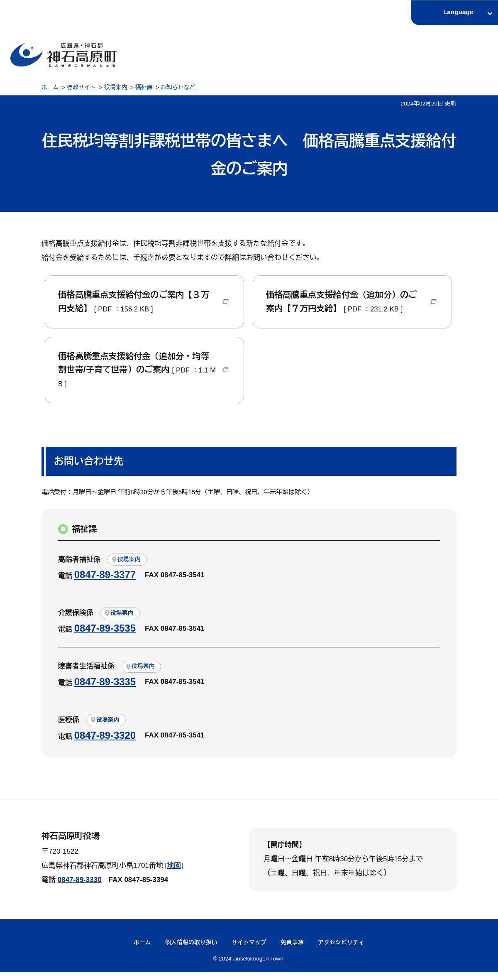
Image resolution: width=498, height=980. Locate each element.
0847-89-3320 (105, 743)
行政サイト (81, 87)
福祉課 (144, 87)
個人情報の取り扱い (191, 950)
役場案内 (116, 87)
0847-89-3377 (105, 582)
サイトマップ (249, 950)
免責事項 (292, 950)
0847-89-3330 (80, 888)
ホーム (50, 87)
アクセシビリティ (341, 950)
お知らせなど (178, 87)
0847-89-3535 (105, 636)
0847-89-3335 (105, 690)
